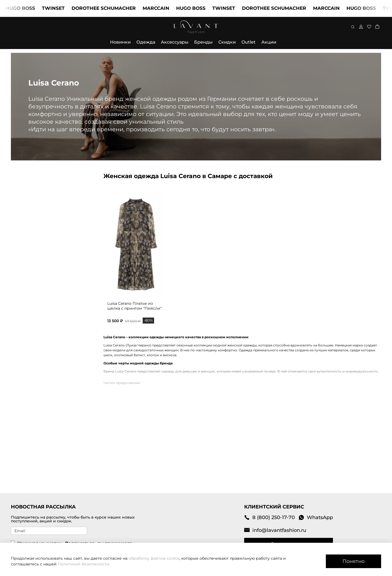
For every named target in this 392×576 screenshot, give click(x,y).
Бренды (203, 42)
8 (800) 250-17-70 (269, 517)
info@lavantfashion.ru (275, 530)
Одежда (146, 42)
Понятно (353, 561)
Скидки (227, 42)
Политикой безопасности (84, 564)
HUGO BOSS (25, 8)
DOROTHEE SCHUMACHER (108, 8)
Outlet (249, 42)
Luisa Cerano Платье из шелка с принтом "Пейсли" (134, 306)
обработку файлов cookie (154, 558)
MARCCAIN (161, 8)
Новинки (120, 42)
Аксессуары (175, 42)
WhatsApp (316, 517)
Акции (269, 42)
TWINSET (58, 8)
